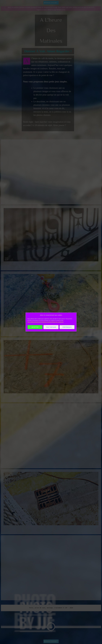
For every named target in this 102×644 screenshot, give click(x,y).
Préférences (67, 330)
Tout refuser (51, 330)
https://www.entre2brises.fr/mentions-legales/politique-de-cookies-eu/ (45, 325)
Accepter (35, 330)
